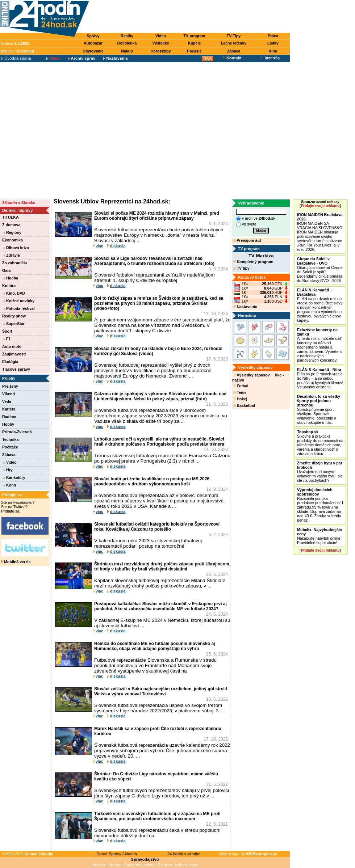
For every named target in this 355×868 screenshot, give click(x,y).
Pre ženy (10, 386)
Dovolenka (127, 43)
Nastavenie (245, 307)
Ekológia (10, 362)
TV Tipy (234, 36)
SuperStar (14, 324)
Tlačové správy (16, 369)
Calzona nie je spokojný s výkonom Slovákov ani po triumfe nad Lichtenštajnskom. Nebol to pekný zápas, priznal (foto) (160, 396)
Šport (7, 331)
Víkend (9, 394)
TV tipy (241, 268)
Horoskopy (161, 51)
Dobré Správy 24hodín (115, 854)
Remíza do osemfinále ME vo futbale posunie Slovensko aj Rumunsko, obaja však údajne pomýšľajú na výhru (154, 646)
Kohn (10, 485)
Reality (127, 36)
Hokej (240, 399)
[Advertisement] (68, 130)
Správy (93, 36)
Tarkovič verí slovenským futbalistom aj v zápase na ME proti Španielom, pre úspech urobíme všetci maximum (157, 816)
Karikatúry (14, 477)
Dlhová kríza (16, 248)
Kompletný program (253, 262)
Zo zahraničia (14, 263)
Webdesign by (248, 854)
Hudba (11, 278)
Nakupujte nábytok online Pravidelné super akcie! (319, 536)
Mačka (99, 865)
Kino (273, 51)
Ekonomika (12, 240)
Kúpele (195, 43)
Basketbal (244, 405)
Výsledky (160, 43)
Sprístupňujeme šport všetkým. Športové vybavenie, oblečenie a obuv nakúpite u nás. (319, 409)
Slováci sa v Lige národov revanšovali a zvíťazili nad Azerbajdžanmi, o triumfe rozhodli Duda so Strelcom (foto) (154, 261)
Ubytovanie (93, 51)
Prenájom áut (247, 240)
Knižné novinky (19, 301)
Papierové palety (139, 865)
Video (161, 36)
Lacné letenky (234, 43)
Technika (10, 439)
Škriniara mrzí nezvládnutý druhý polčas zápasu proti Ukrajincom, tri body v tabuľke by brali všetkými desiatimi (162, 566)
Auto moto (12, 346)
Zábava (234, 51)
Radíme (9, 417)
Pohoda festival (19, 308)
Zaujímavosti (14, 354)
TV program (195, 36)
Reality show (14, 316)
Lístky (273, 43)
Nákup (127, 51)
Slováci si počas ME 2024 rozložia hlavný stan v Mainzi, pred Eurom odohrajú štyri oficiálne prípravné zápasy (157, 216)
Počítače (10, 447)
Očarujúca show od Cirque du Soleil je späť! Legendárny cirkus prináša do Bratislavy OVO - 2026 (320, 270)
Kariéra (9, 409)
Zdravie (12, 255)
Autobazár (93, 43)
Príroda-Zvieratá (17, 432)
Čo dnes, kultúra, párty (178, 865)
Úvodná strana (16, 58)
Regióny (12, 232)
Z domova (11, 225)
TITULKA (11, 217)
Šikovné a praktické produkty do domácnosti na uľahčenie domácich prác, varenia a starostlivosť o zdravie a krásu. (320, 443)
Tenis (240, 392)
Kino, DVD (14, 293)
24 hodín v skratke (183, 854)
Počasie (194, 51)
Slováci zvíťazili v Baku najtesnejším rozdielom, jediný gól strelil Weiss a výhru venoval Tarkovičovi (161, 691)
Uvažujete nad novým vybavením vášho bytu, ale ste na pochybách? (320, 472)
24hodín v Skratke (19, 203)
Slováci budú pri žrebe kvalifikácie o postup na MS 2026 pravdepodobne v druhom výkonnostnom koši (152, 481)
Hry (8, 470)
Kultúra (9, 286)
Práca (273, 36)
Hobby (8, 424)
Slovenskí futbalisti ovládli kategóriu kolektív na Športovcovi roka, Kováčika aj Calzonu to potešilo (157, 527)
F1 (7, 339)
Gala (6, 270)
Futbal (241, 386)
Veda (7, 401)
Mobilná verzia (16, 562)
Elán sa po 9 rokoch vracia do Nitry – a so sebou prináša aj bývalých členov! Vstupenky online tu (320, 378)
